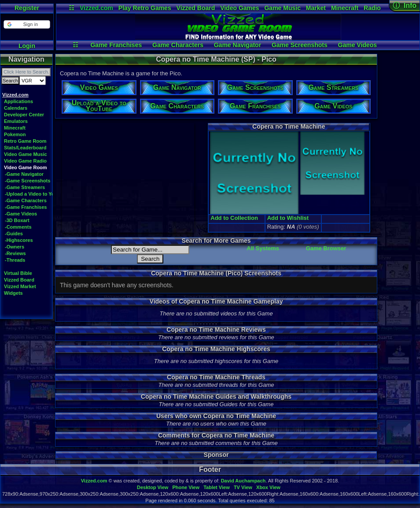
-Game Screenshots (28, 181)
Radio (372, 8)
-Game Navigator (24, 174)
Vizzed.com (96, 8)
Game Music (282, 8)
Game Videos (357, 45)
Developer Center (24, 115)
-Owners (15, 247)
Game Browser (326, 248)
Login (27, 46)
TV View (243, 487)
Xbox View (268, 487)
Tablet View (217, 487)
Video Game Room (26, 167)
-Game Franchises (26, 207)
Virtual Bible (18, 273)
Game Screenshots (300, 45)
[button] (27, 24)
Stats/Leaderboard (25, 148)
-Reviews (15, 253)
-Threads (15, 260)
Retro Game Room (25, 141)
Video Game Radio (25, 161)
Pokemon (15, 134)
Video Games (239, 8)
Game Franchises (116, 45)
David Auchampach (243, 481)
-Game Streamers (25, 187)
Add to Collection (234, 218)
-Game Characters (26, 200)
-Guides (14, 234)
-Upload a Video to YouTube (37, 194)
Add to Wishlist (288, 218)
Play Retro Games (145, 8)
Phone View (186, 487)
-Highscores (19, 240)
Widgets (13, 293)
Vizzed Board (196, 8)
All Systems (263, 248)
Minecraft (345, 8)
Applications (18, 101)
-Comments (18, 227)
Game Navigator (238, 45)
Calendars (16, 108)
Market (316, 8)
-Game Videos (21, 214)
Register (27, 8)
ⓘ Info (405, 6)
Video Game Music (26, 154)
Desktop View (153, 487)
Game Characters (178, 45)
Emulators (16, 121)
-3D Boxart (17, 220)
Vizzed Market (20, 286)
